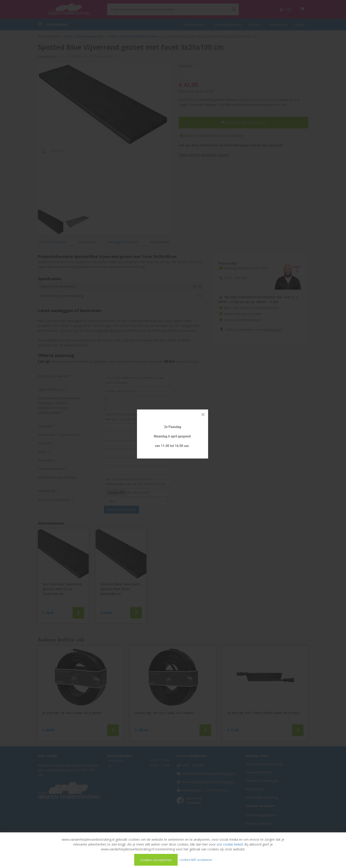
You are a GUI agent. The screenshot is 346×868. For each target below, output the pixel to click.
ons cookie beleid (230, 844)
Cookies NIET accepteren (196, 860)
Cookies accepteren (156, 860)
